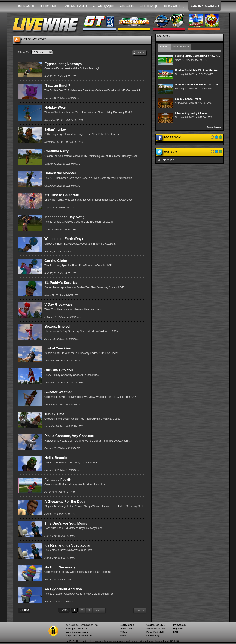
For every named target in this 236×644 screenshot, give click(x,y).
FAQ (176, 632)
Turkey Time (54, 414)
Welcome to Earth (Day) (64, 239)
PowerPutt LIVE (155, 632)
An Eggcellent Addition (63, 589)
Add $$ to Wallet (76, 6)
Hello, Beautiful (57, 458)
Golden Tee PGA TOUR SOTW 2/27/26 (198, 85)
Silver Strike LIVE (156, 629)
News (123, 636)
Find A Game (25, 6)
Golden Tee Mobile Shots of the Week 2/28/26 (202, 70)
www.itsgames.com (77, 632)
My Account (180, 625)
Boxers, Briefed (57, 326)
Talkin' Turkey (56, 129)
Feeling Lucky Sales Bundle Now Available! (201, 56)
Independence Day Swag (65, 217)
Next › (99, 610)
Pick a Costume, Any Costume (69, 436)
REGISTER (211, 6)
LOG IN (196, 6)
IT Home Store (49, 6)
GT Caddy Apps (104, 6)
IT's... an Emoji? (57, 86)
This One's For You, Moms (66, 523)
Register (178, 629)
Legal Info (72, 636)
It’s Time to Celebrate (62, 195)
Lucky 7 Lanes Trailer (188, 99)
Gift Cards (127, 6)
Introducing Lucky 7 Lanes (191, 113)
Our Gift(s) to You (59, 370)
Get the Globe (56, 261)
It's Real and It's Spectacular (68, 545)
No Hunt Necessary (60, 567)
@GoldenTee (166, 160)
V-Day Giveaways (59, 305)
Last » (140, 610)
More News (214, 127)
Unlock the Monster (60, 173)
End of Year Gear (58, 348)
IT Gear (124, 632)
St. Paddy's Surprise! (62, 283)
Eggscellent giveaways (63, 64)
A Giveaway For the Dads (65, 502)
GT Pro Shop (148, 6)
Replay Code (172, 6)
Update (139, 53)
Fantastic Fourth (58, 480)
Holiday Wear (55, 107)
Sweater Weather (58, 392)
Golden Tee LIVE (156, 625)
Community (153, 636)
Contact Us (85, 636)
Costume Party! (57, 151)
